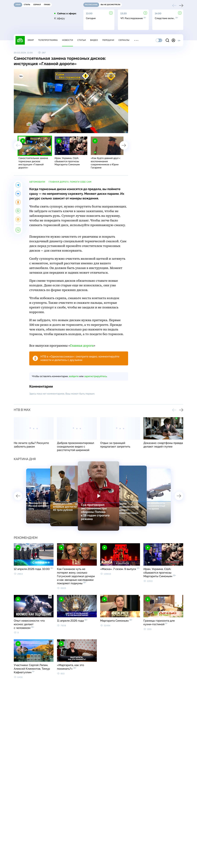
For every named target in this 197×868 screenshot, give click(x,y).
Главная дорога (82, 346)
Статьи (82, 40)
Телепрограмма (48, 40)
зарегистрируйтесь (95, 376)
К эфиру (60, 18)
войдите (74, 376)
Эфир (31, 40)
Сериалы (124, 40)
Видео (94, 40)
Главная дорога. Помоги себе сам (70, 182)
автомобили (37, 182)
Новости (68, 40)
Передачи (108, 40)
